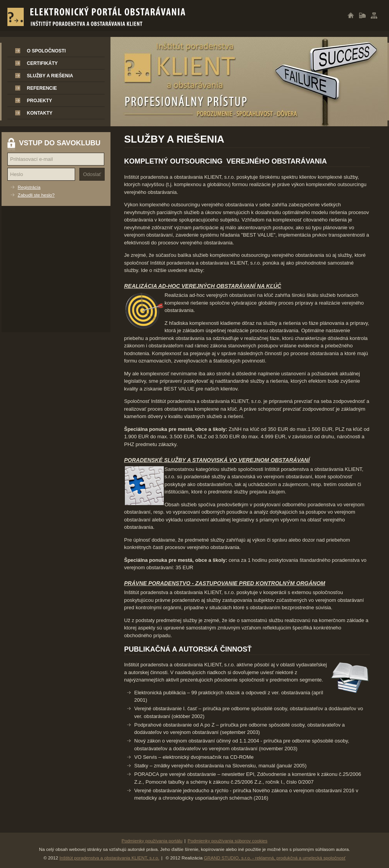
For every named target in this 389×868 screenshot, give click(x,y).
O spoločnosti (46, 51)
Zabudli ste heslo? (36, 195)
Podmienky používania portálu (152, 841)
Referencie (42, 88)
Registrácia (29, 187)
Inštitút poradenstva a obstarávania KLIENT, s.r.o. (110, 858)
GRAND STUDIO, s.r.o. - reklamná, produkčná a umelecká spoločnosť (275, 858)
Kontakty (40, 113)
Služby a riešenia (50, 76)
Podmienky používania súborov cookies (227, 841)
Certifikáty (42, 63)
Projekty (39, 101)
